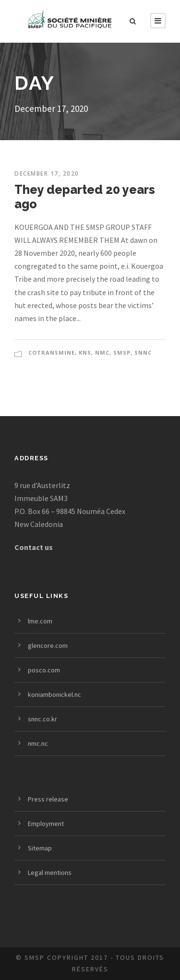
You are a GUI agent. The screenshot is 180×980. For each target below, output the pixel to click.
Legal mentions (50, 872)
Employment (46, 824)
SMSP (122, 353)
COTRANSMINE (52, 353)
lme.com (40, 621)
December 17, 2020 (47, 173)
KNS (85, 353)
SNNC (143, 353)
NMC (102, 353)
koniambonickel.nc (54, 694)
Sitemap (40, 848)
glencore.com (48, 645)
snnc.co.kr (42, 719)
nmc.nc (38, 743)
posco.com (44, 670)
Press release (48, 799)
